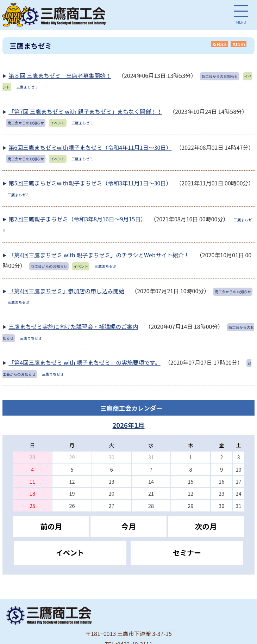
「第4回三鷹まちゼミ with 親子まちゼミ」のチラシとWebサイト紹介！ (99, 255)
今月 (128, 526)
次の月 (206, 526)
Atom (239, 44)
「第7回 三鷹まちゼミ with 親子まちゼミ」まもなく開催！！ (85, 111)
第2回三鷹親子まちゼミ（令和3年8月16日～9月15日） (77, 219)
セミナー (187, 553)
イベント (70, 553)
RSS (220, 44)
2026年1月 (128, 425)
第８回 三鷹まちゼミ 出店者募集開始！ (60, 75)
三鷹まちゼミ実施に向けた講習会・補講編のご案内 (73, 326)
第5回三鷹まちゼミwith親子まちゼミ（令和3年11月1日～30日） (90, 183)
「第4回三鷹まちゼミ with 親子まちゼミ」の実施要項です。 (84, 362)
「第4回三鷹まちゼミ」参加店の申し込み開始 (66, 291)
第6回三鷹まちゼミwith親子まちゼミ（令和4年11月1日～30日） (90, 147)
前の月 (51, 526)
